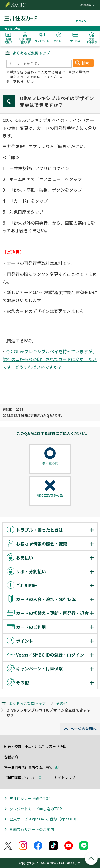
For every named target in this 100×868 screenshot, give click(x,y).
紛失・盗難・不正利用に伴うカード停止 (35, 746)
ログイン (81, 21)
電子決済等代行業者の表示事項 (28, 767)
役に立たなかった (50, 495)
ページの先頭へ (83, 729)
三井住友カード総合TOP (30, 798)
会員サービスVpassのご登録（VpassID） (44, 819)
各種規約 (11, 757)
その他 (62, 703)
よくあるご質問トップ (31, 53)
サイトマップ (65, 778)
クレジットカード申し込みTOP (36, 809)
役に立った (50, 463)
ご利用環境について (20, 778)
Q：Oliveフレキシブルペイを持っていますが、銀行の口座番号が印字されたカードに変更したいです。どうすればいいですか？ (50, 359)
